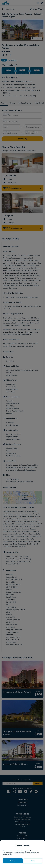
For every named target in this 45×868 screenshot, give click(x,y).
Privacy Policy (7, 855)
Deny (33, 861)
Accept (13, 861)
